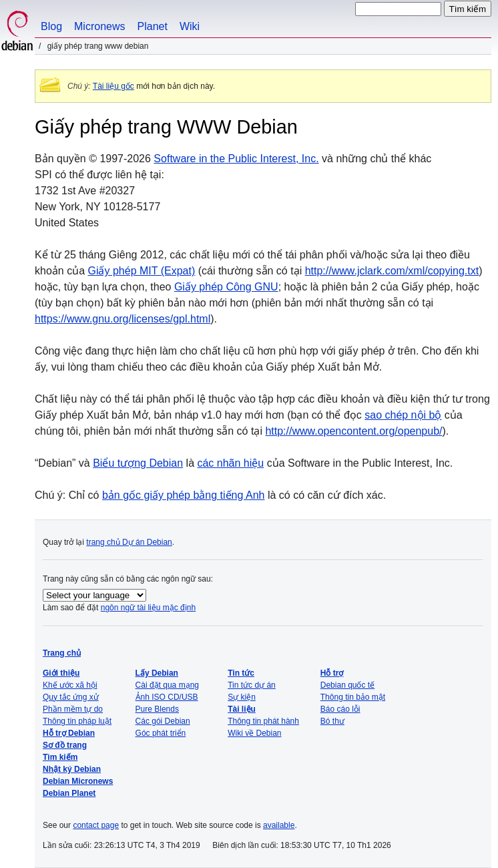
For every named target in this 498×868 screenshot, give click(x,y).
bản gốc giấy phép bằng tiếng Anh (184, 495)
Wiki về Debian (254, 733)
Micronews (99, 26)
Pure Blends (157, 709)
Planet (153, 26)
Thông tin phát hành (263, 721)
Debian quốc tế (347, 685)
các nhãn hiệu (230, 463)
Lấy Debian (157, 673)
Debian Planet (69, 793)
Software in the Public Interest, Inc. (236, 159)
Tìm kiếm (60, 757)
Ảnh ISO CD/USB (167, 697)
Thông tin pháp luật (77, 721)
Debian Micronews (78, 781)
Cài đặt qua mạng (167, 685)
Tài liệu (242, 709)
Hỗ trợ (332, 673)
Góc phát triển (161, 733)
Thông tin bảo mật (353, 697)
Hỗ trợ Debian (69, 733)
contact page (96, 825)
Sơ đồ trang (65, 745)
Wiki (190, 26)
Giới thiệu (61, 673)
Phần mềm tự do (73, 709)
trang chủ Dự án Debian (129, 542)
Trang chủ (62, 653)
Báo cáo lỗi (340, 709)
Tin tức (241, 673)
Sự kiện (242, 697)
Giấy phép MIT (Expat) (141, 271)
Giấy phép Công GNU (226, 287)
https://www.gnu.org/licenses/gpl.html (122, 319)
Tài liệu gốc (113, 86)
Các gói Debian (163, 721)
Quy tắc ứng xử (71, 697)
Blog (51, 26)
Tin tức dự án (252, 685)
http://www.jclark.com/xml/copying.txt (392, 271)
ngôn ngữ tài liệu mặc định (148, 608)
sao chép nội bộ (403, 415)
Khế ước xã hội (70, 685)
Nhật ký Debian (72, 769)
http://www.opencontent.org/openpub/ (353, 431)
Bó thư (332, 721)
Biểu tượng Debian (138, 463)
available (279, 825)
